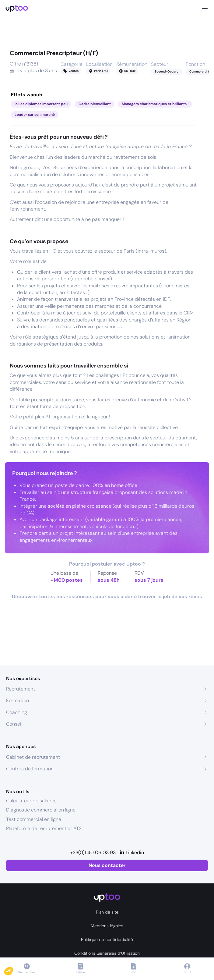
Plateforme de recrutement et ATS (44, 828)
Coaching (17, 712)
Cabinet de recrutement (33, 757)
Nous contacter (107, 865)
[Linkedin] (132, 853)
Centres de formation (30, 769)
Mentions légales (107, 926)
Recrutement (21, 689)
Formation (18, 700)
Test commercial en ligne (34, 819)
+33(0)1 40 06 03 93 (93, 852)
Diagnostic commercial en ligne (41, 810)
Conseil (14, 724)
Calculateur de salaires (31, 801)
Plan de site (107, 912)
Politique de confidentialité (107, 939)
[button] (13, 970)
